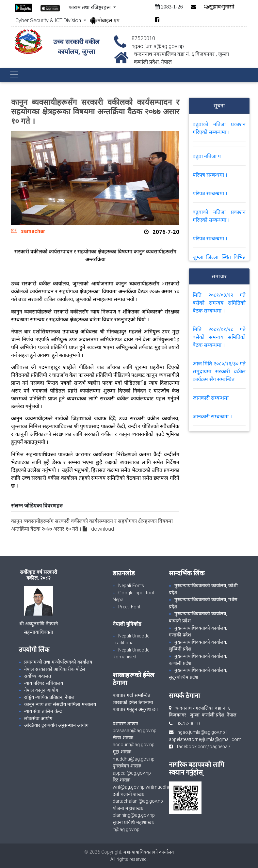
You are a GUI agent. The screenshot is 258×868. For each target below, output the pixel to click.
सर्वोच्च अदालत (38, 676)
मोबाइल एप (105, 20)
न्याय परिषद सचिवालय (44, 683)
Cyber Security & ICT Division (49, 20)
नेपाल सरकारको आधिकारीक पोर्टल (55, 669)
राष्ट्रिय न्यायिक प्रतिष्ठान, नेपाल (49, 697)
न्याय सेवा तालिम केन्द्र (43, 711)
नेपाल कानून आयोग (41, 690)
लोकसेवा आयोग (38, 718)
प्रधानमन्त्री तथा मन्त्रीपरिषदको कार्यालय (58, 662)
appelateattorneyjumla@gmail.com (205, 739)
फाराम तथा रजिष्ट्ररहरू (90, 7)
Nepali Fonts (131, 586)
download (103, 529)
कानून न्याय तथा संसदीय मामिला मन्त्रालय (60, 704)
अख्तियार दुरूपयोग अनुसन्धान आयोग (56, 725)
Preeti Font (129, 607)
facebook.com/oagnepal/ (202, 747)
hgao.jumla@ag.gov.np (201, 732)
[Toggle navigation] (14, 74)
